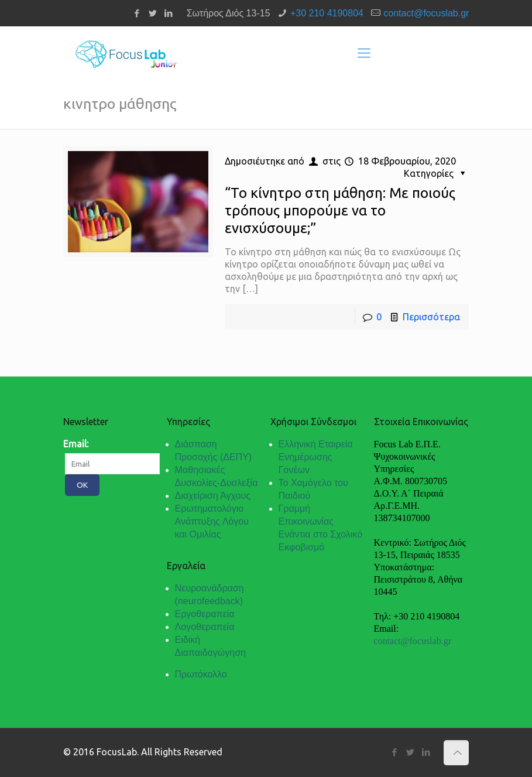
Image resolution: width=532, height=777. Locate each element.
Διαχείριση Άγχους (213, 496)
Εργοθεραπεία (205, 614)
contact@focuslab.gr (426, 13)
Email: (76, 444)
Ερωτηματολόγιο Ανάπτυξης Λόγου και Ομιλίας (212, 521)
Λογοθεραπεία (205, 627)
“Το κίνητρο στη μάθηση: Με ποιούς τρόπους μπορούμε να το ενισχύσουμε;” (340, 210)
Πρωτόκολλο (201, 674)
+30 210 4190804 (327, 13)
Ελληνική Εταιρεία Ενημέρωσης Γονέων (316, 457)
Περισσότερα (431, 317)
